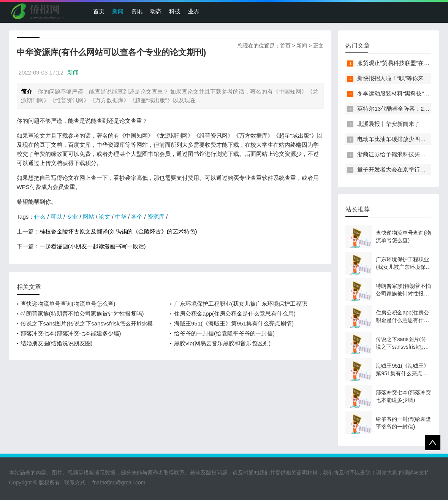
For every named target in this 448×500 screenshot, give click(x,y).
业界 (194, 11)
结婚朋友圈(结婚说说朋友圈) (57, 343)
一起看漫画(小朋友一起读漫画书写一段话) (93, 246)
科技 (175, 11)
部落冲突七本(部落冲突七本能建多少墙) (71, 333)
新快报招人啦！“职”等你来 (390, 78)
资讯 (137, 11)
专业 (72, 217)
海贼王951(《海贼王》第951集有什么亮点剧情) (234, 323)
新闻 (118, 11)
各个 (137, 217)
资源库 (156, 217)
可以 (56, 217)
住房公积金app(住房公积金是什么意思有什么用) (235, 313)
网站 (89, 217)
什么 (40, 217)
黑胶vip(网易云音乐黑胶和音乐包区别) (222, 343)
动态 (156, 11)
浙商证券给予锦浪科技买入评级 (397, 154)
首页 (99, 11)
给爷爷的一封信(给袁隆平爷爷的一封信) (224, 333)
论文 (104, 217)
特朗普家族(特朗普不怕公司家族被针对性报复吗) (82, 313)
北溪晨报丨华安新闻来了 (389, 124)
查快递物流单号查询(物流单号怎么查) (68, 304)
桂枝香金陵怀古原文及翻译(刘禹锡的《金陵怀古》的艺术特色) (118, 231)
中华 (121, 217)
